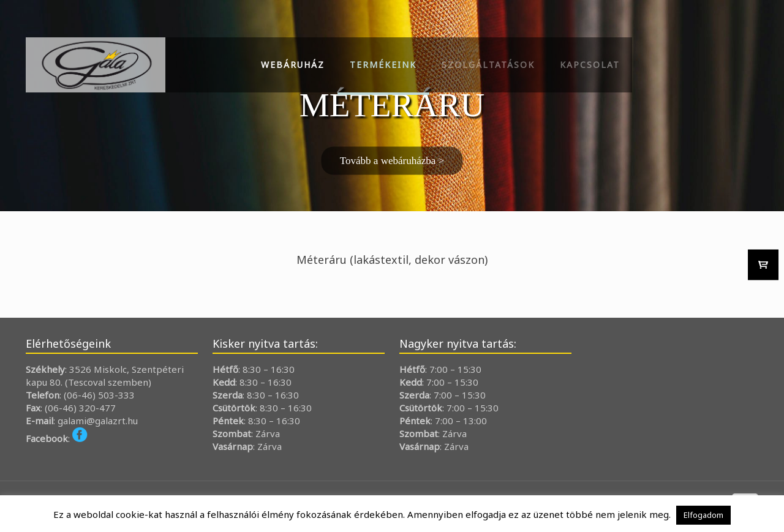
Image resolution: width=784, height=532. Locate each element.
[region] (392, 106)
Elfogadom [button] (703, 515)
